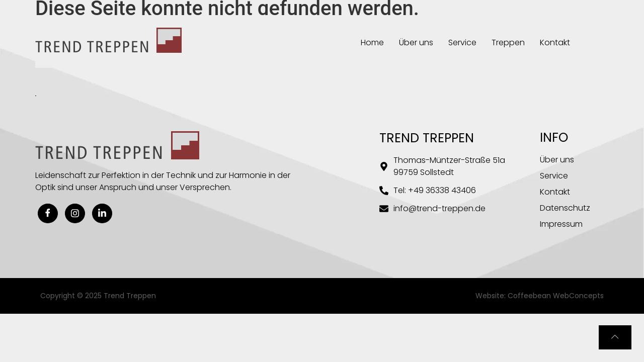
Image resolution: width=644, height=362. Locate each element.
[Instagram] (75, 213)
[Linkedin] (102, 213)
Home (372, 42)
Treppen (508, 42)
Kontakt (555, 42)
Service (462, 42)
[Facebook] (48, 213)
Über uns (416, 42)
